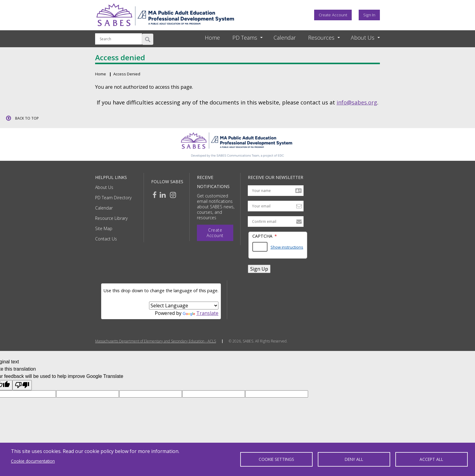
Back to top (27, 118)
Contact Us (106, 239)
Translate (201, 313)
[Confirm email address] (276, 221)
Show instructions (287, 247)
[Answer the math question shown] (260, 247)
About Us (104, 187)
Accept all (431, 459)
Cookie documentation (33, 461)
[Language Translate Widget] (184, 306)
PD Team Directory (113, 198)
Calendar (285, 38)
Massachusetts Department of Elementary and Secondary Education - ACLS (156, 341)
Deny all (354, 459)
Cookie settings (276, 459)
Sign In (369, 15)
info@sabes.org (357, 102)
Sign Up (259, 269)
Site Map (104, 228)
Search (148, 39)
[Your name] (276, 191)
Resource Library (111, 218)
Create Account (333, 15)
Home (212, 38)
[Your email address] (276, 206)
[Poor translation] (22, 385)
